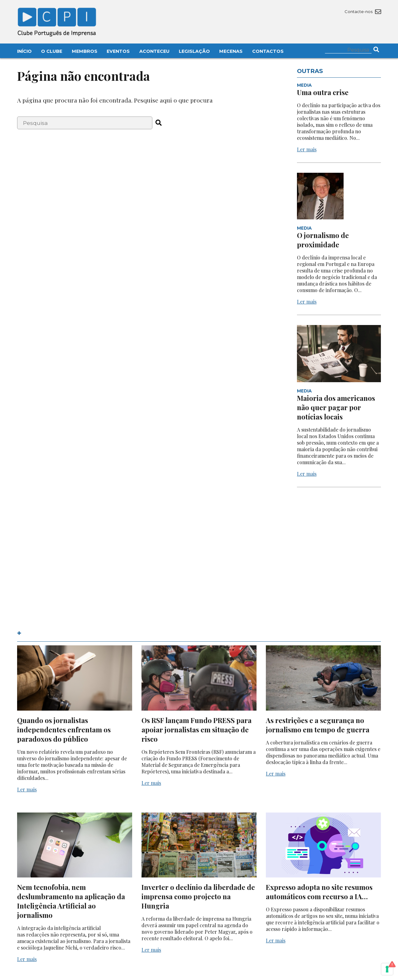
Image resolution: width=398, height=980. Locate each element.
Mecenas (231, 51)
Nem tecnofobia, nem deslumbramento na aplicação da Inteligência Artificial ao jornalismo (71, 901)
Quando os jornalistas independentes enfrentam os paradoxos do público (64, 730)
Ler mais (307, 149)
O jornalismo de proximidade (323, 240)
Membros (85, 51)
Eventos (118, 51)
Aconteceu (154, 51)
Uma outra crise (323, 92)
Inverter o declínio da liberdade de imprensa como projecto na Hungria (198, 896)
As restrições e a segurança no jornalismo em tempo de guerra (318, 725)
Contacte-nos (363, 11)
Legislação (194, 51)
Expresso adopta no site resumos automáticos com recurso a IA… (319, 892)
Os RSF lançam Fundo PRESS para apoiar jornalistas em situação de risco (197, 730)
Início (24, 51)
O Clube (52, 51)
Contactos (268, 51)
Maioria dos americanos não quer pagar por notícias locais (336, 407)
